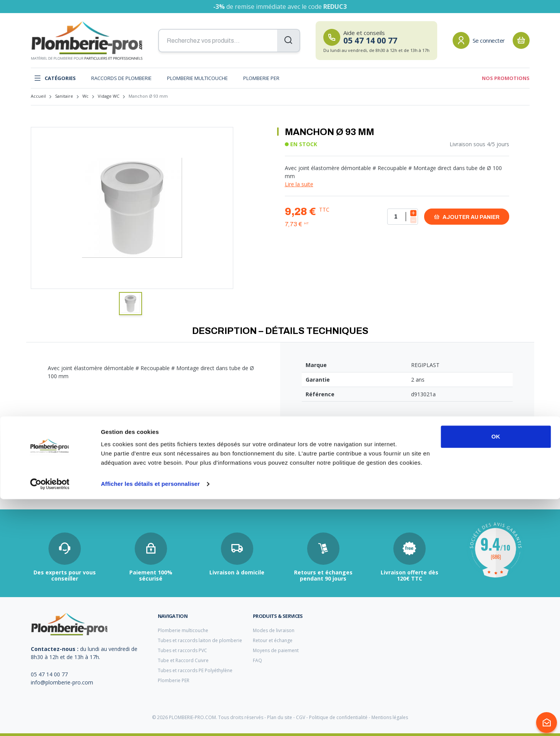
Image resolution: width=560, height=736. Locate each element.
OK (496, 673)
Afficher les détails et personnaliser (150, 721)
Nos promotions (506, 78)
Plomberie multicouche (197, 78)
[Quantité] (403, 217)
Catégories (55, 78)
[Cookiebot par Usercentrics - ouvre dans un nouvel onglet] (50, 721)
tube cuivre (211, 486)
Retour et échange (273, 640)
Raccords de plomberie (121, 78)
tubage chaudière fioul (55, 486)
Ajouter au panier (467, 217)
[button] (130, 304)
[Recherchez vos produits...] (229, 41)
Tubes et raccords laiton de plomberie (200, 640)
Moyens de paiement (276, 650)
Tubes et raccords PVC (182, 650)
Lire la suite (299, 184)
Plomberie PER (261, 78)
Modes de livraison (274, 630)
